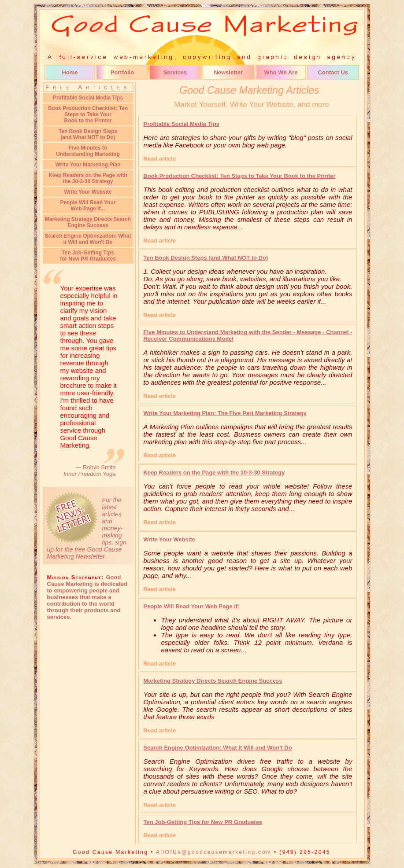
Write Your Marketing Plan (88, 165)
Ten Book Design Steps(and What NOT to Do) (88, 134)
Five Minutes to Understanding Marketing (88, 151)
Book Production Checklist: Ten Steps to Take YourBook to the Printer (88, 114)
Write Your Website (88, 192)
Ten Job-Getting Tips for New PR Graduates (203, 822)
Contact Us (333, 72)
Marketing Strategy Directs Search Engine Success (88, 222)
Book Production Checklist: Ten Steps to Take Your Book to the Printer (239, 176)
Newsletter (228, 72)
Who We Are (281, 72)
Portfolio (122, 72)
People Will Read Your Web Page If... (88, 206)
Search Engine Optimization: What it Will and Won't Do (88, 239)
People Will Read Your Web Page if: (191, 606)
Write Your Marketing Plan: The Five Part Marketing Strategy (225, 413)
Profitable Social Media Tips (88, 98)
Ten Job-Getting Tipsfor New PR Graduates (88, 256)
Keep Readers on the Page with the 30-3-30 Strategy (88, 178)
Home (70, 72)
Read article (159, 159)
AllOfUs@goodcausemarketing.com (214, 852)
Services (175, 72)
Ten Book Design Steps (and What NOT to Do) (206, 258)
